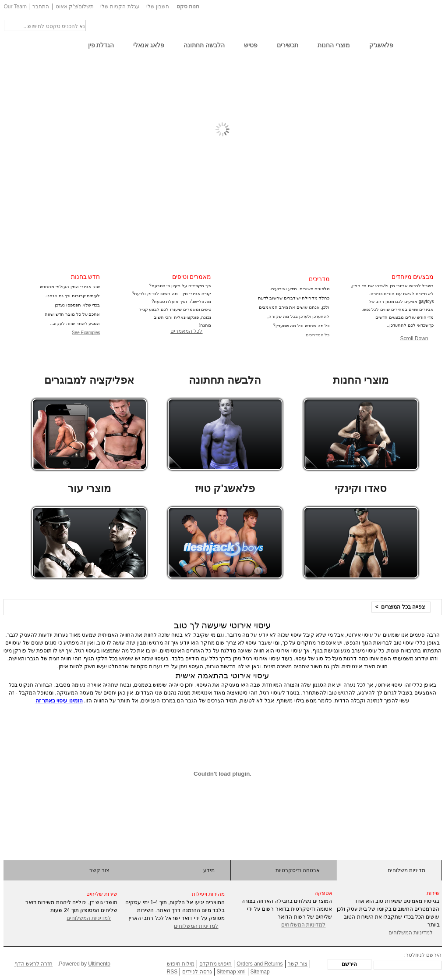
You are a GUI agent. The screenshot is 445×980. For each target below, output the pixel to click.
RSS (172, 972)
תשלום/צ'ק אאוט (75, 7)
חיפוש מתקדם (215, 964)
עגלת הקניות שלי (120, 7)
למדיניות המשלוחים (89, 918)
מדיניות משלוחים (406, 870)
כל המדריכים (318, 335)
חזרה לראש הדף (34, 964)
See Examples (86, 333)
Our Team (15, 7)
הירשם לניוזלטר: (423, 955)
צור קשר (99, 870)
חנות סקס (188, 7)
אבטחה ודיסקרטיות (298, 870)
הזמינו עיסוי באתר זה (59, 701)
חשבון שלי (158, 7)
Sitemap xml (231, 972)
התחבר (41, 7)
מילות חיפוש (181, 964)
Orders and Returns (260, 964)
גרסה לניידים (197, 972)
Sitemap (260, 972)
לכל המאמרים (186, 331)
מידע (209, 870)
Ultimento (99, 964)
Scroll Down (414, 339)
